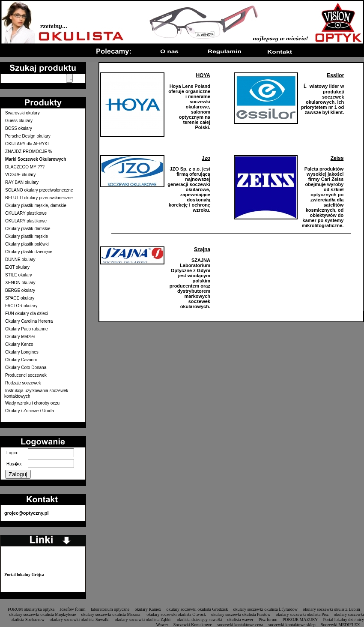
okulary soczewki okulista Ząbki (143, 619)
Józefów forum (72, 609)
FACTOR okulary (21, 306)
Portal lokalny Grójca (24, 574)
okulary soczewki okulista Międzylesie (42, 614)
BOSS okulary (19, 128)
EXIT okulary (17, 267)
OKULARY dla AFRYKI (27, 144)
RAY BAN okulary (22, 182)
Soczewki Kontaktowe (193, 625)
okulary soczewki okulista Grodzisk (197, 609)
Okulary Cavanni (21, 360)
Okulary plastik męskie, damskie (36, 205)
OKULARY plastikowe (26, 213)
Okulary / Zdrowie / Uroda (30, 411)
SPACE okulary (20, 298)
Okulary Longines (22, 352)
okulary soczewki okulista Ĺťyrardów (265, 609)
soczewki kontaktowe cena (240, 625)
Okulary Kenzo (19, 344)
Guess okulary (19, 121)
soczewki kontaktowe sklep (292, 625)
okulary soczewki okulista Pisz (302, 614)
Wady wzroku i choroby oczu (32, 403)
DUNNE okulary (20, 259)
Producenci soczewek (26, 375)
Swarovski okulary (22, 113)
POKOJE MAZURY (300, 619)
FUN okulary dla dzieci (27, 313)
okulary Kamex (148, 609)
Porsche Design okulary (28, 136)
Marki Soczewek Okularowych (36, 159)
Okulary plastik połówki (27, 244)
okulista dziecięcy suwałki (200, 619)
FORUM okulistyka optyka (31, 609)
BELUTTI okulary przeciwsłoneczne (39, 198)
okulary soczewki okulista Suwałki (80, 619)
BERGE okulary (20, 290)
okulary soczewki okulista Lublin (331, 609)
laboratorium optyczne (110, 609)
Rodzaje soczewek (23, 383)
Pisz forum (268, 619)
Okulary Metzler (20, 337)
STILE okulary (19, 275)
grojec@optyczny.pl (26, 513)
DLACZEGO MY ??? (25, 167)
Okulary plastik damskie (28, 229)
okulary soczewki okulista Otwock (176, 614)
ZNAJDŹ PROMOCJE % (28, 151)
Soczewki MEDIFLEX (340, 625)
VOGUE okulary (20, 175)
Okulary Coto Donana (26, 367)
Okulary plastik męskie (27, 236)
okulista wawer (240, 619)
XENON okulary (20, 283)
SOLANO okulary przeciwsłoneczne (39, 190)
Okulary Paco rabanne (27, 329)
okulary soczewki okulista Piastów (241, 614)
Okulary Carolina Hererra (29, 321)
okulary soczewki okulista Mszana (111, 614)
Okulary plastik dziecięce (29, 252)
